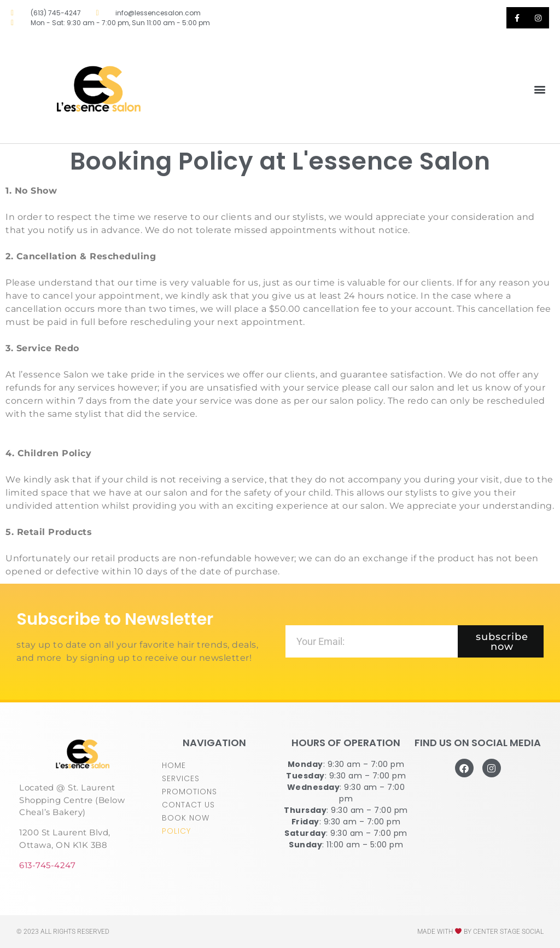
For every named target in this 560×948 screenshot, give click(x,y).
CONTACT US (188, 805)
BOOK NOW (186, 818)
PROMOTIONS (189, 792)
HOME (174, 765)
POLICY (176, 831)
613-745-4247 (47, 865)
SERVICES (181, 778)
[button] (540, 89)
